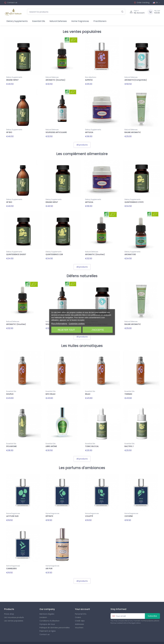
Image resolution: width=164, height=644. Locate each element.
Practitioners (100, 21)
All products (82, 143)
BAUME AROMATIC (133, 131)
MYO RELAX (50, 389)
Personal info (81, 604)
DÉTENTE (49, 509)
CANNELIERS (11, 560)
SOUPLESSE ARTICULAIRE (56, 131)
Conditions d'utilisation (50, 611)
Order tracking (142, 3)
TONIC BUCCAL (92, 440)
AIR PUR (49, 560)
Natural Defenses (58, 21)
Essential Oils (39, 21)
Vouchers (79, 618)
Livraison (43, 608)
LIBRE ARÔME (51, 440)
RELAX (88, 389)
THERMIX (128, 389)
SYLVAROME (11, 440)
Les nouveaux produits (14, 608)
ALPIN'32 (89, 80)
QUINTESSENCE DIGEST (16, 251)
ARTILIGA (89, 131)
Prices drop (9, 604)
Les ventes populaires (14, 611)
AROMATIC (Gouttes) (55, 80)
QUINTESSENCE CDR (54, 251)
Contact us (12, 3)
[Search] (122, 12)
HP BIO (9, 131)
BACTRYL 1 (129, 440)
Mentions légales (47, 604)
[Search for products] (76, 12)
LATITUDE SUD (12, 509)
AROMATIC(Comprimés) (136, 80)
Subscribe (152, 606)
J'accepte (98, 330)
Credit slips (80, 611)
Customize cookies (77, 323)
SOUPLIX (10, 389)
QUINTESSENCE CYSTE (134, 200)
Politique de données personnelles (55, 618)
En (156, 3)
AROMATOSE (130, 251)
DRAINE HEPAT (12, 80)
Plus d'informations (59, 323)
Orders (78, 608)
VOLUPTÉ (89, 509)
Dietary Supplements (17, 21)
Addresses (79, 615)
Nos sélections (91, 77)
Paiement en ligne (48, 622)
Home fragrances (80, 21)
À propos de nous (47, 615)
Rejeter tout (66, 330)
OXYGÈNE (129, 509)
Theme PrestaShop (35, 638)
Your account (82, 600)
